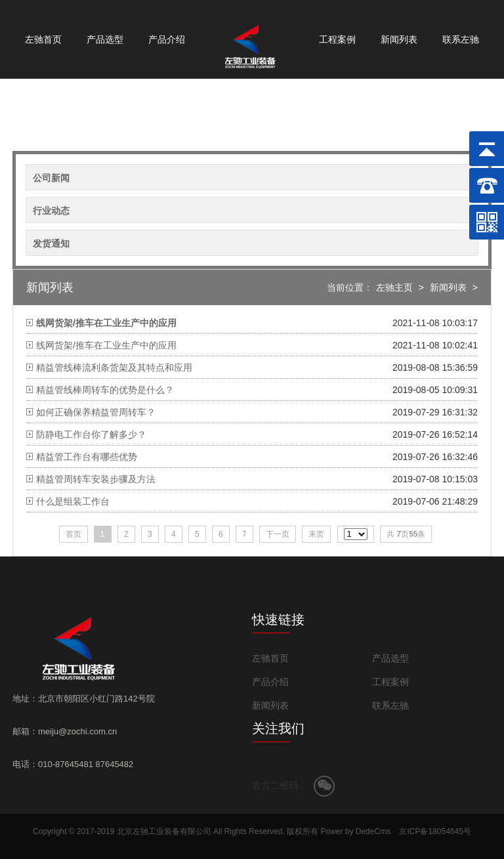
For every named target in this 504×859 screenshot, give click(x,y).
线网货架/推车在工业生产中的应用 (106, 345)
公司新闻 (51, 178)
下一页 (278, 534)
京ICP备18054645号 (435, 831)
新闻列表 (399, 39)
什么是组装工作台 (73, 501)
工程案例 (337, 39)
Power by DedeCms (355, 831)
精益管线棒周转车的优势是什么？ (105, 390)
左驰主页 (394, 287)
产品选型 (105, 39)
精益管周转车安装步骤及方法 (96, 479)
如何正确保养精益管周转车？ (96, 412)
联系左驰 (461, 39)
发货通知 (51, 243)
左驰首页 (43, 39)
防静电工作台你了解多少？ (91, 434)
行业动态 (51, 211)
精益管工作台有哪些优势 (87, 457)
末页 (316, 534)
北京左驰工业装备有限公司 (164, 831)
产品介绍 (167, 39)
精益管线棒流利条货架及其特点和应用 (114, 367)
